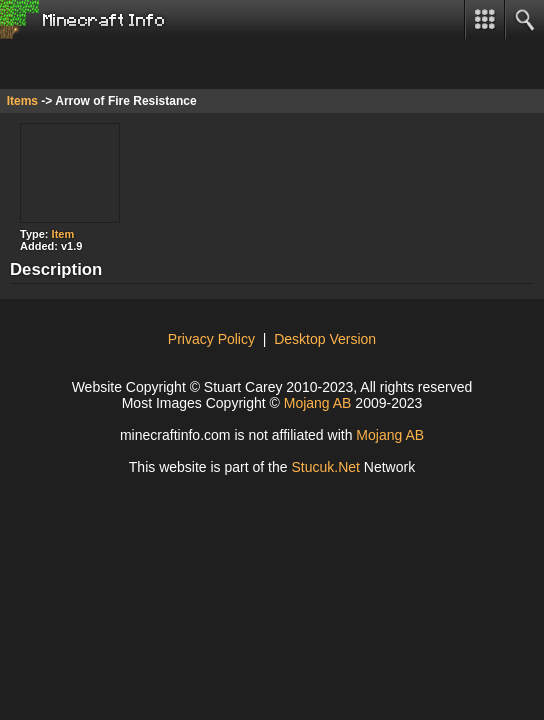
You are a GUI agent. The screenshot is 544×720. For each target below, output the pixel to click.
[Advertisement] (160, 64)
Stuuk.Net (325, 467)
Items (22, 101)
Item (63, 234)
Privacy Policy (211, 339)
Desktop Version (325, 339)
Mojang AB (318, 403)
